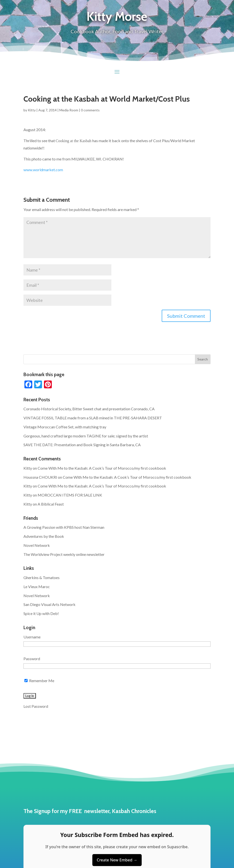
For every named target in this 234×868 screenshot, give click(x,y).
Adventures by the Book (44, 536)
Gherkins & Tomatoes (42, 577)
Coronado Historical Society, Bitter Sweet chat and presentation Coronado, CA (89, 409)
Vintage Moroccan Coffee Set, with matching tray (65, 427)
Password (32, 659)
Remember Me (39, 681)
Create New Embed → (117, 860)
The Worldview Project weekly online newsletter (64, 554)
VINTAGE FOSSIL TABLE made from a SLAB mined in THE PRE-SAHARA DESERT (93, 418)
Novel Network (37, 545)
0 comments (90, 110)
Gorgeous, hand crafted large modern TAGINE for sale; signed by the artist (86, 436)
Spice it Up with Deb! (41, 613)
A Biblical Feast (51, 504)
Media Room (69, 110)
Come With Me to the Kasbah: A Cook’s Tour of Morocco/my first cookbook (102, 468)
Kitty (32, 110)
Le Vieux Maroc (37, 587)
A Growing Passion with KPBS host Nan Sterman (64, 527)
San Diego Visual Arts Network (49, 604)
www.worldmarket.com (43, 170)
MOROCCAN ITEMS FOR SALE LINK (70, 495)
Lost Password (36, 706)
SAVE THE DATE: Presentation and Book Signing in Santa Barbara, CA (82, 445)
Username (32, 637)
